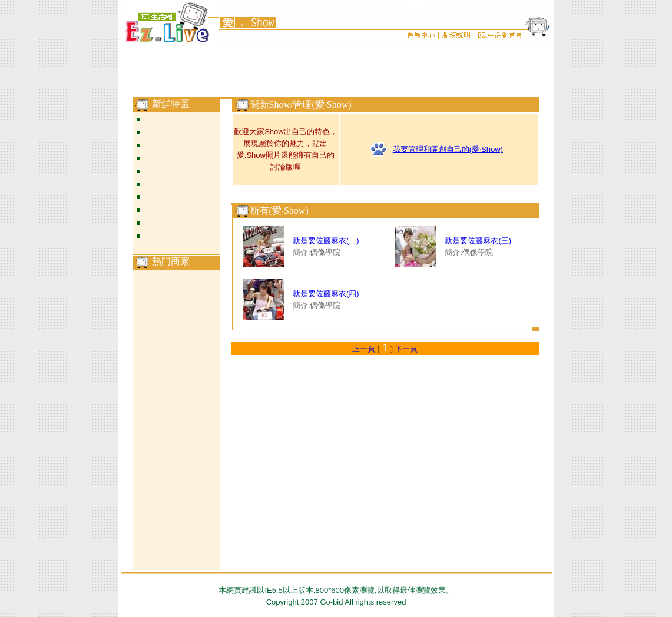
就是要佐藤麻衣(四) (326, 293)
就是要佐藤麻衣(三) (478, 241)
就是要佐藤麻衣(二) (326, 241)
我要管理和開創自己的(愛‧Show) (448, 149)
